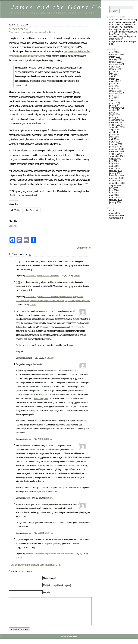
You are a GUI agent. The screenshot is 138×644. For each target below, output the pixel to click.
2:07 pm (50, 533)
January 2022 (115, 62)
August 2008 (115, 186)
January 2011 (115, 118)
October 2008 (115, 181)
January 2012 (115, 105)
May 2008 (114, 193)
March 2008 (115, 198)
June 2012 (114, 96)
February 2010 (116, 144)
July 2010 (114, 132)
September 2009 (117, 156)
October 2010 (115, 125)
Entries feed (115, 213)
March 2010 (115, 142)
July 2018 (114, 71)
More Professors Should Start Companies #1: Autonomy (123, 26)
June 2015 (114, 86)
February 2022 (116, 59)
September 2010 (117, 127)
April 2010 (114, 139)
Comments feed (117, 216)
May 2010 (114, 137)
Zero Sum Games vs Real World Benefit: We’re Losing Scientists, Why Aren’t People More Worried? (123, 35)
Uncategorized (27, 32)
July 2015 (114, 84)
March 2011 (115, 115)
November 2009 (117, 151)
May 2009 (114, 164)
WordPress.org (116, 218)
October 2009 (115, 154)
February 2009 (116, 171)
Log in (112, 211)
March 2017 (115, 79)
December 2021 (117, 64)
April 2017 (114, 76)
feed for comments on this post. (27, 565)
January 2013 (115, 91)
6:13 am (77, 276)
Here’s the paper (41, 399)
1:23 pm (49, 439)
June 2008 (114, 190)
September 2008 (117, 183)
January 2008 (115, 202)
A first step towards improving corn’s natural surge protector (123, 21)
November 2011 (117, 108)
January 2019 (115, 69)
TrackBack (53, 565)
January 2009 (115, 173)
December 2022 (117, 55)
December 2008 (117, 176)
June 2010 (114, 135)
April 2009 (114, 166)
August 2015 (115, 81)
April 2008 (114, 195)
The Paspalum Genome (120, 29)
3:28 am (19, 558)
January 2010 (115, 147)
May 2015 (114, 89)
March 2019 (115, 67)
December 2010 (117, 120)
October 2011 (115, 110)
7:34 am (33, 304)
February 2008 (116, 200)
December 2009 (117, 149)
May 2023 (114, 52)
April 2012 (114, 101)
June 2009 (114, 161)
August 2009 (115, 159)
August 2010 (115, 130)
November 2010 (117, 122)
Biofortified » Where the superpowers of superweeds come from (49, 554)
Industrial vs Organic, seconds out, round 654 (42, 276)
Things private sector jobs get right (123, 43)
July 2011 (114, 113)
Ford (28, 498)
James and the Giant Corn (61, 7)
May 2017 (114, 74)
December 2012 (117, 93)
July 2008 (114, 188)
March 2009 (115, 168)
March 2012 (115, 103)
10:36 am (49, 498)
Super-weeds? (18, 29)
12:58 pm (50, 358)
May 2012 (114, 98)
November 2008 (117, 178)
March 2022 (115, 57)
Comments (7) (84, 248)
